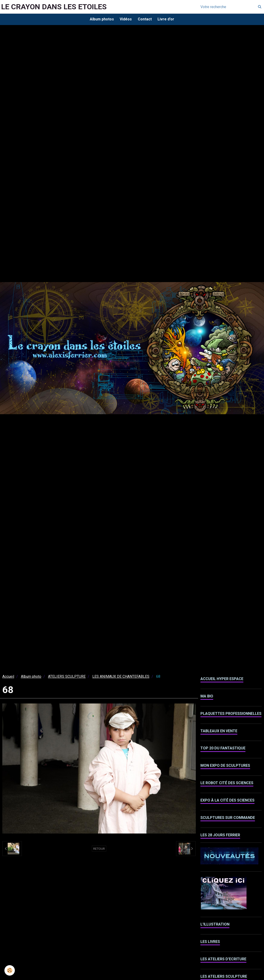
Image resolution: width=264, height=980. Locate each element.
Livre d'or (167, 20)
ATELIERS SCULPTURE (67, 678)
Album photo (31, 678)
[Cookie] (10, 970)
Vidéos (125, 20)
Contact (145, 20)
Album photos (100, 20)
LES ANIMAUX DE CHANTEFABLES (121, 678)
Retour (99, 850)
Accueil (8, 678)
